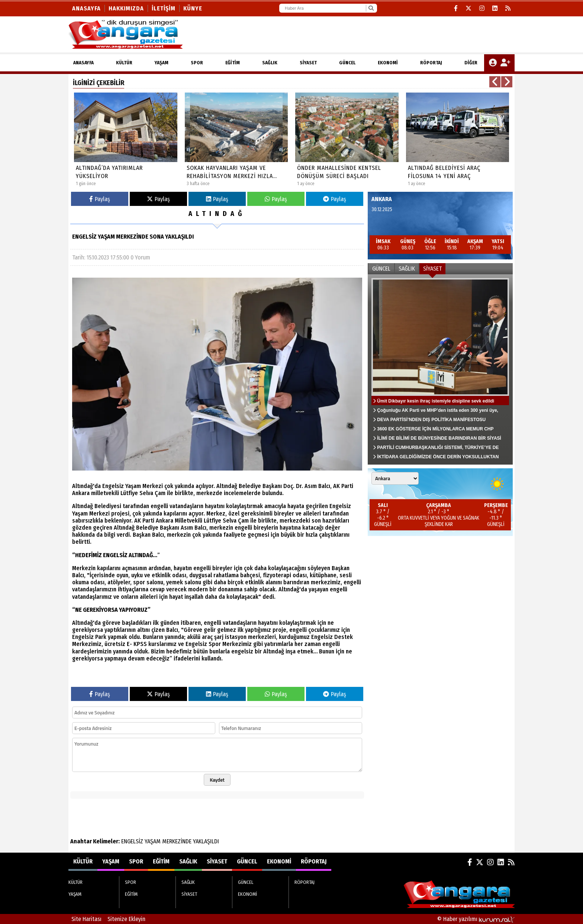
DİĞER (471, 63)
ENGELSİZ (132, 841)
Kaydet (217, 780)
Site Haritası (86, 919)
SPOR (197, 63)
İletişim (164, 8)
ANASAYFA (83, 63)
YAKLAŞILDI (206, 841)
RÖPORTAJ (431, 63)
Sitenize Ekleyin (126, 919)
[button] (495, 82)
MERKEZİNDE (177, 841)
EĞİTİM (233, 63)
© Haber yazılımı (476, 919)
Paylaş (100, 199)
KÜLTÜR (124, 63)
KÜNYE (193, 8)
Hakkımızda (126, 8)
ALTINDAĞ (217, 214)
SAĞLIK (270, 63)
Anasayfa (86, 8)
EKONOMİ (388, 63)
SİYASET (308, 63)
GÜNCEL (347, 63)
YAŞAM (162, 63)
